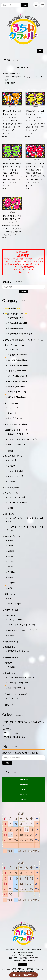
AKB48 (11, 540)
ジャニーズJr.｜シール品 (17, 503)
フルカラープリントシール (18, 434)
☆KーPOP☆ (15, 74)
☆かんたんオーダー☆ (13, 456)
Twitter (24, 790)
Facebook (24, 795)
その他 (10, 508)
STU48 (10, 567)
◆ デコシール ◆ (11, 403)
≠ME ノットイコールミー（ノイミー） (23, 630)
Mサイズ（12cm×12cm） (18, 376)
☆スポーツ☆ (10, 673)
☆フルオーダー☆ (12, 488)
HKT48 (10, 556)
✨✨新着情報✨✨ (12, 308)
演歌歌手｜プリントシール (18, 651)
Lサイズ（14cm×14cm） (18, 371)
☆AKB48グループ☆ (13, 536)
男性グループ (10, 594)
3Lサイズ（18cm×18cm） (18, 360)
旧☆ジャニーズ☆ (12, 493)
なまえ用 (11, 466)
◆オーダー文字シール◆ (14, 345)
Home (5, 74)
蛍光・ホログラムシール (17, 445)
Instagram (24, 785)
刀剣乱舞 (8, 663)
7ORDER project (14, 604)
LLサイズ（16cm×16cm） (18, 365)
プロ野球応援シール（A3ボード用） (22, 677)
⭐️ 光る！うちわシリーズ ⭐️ (16, 314)
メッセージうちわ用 (16, 471)
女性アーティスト (12, 642)
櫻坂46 (10, 577)
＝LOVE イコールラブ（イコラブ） (22, 625)
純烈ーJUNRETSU (12, 658)
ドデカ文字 (9, 451)
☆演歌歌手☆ (10, 647)
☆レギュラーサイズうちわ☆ (16, 694)
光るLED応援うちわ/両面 (18, 323)
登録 (7, 763)
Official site (24, 779)
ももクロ (11, 635)
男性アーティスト (12, 610)
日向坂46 (11, 583)
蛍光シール (12, 413)
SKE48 (10, 546)
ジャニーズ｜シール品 (16, 497)
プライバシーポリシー (13, 733)
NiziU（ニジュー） (15, 620)
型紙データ (9, 705)
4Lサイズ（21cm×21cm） (18, 355)
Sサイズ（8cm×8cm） (17, 387)
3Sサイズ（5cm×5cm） (17, 397)
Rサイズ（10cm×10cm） (18, 381)
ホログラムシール (15, 418)
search (24, 5)
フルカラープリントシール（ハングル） (23, 439)
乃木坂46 (11, 572)
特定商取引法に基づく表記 (15, 737)
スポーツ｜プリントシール (18, 683)
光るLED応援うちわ (16, 318)
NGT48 (10, 562)
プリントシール (14, 408)
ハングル (11, 481)
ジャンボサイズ (14, 349)
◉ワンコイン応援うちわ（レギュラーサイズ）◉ (24, 340)
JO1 (9, 598)
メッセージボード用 (16, 476)
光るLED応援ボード (16, 328)
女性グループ (10, 615)
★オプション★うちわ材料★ (16, 424)
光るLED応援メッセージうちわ (20, 334)
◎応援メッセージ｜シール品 (16, 430)
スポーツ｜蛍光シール (16, 688)
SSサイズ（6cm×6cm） (17, 392)
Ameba (24, 800)
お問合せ (8, 729)
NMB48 (11, 551)
